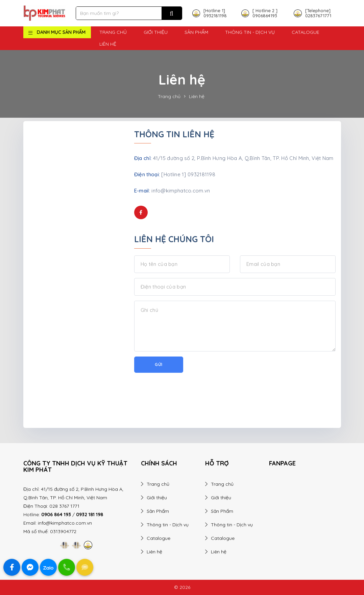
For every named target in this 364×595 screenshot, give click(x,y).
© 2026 (182, 587)
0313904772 (63, 531)
